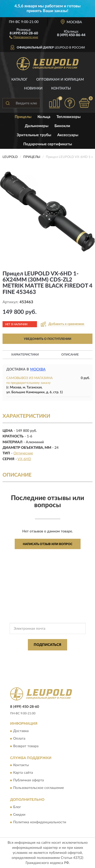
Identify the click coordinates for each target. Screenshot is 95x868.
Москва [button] (38, 369)
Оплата (19, 739)
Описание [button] (70, 355)
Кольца (44, 117)
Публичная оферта (29, 781)
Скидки (19, 815)
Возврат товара (26, 746)
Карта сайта (23, 773)
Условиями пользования (58, 661)
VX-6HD (24, 459)
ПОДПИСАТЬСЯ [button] (48, 645)
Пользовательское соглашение (39, 788)
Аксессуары (68, 135)
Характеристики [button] (25, 355)
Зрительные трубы (34, 135)
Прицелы (23, 117)
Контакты (61, 88)
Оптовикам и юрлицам (60, 80)
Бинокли (62, 126)
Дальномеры (37, 126)
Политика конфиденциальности (40, 822)
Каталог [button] (20, 80)
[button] (24, 37)
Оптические (23, 453)
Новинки (33, 88)
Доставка (21, 731)
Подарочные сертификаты (48, 144)
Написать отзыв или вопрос (48, 544)
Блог (17, 807)
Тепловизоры (69, 117)
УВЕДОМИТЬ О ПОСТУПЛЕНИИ (48, 339)
